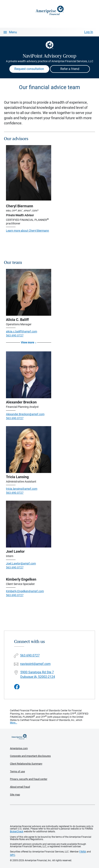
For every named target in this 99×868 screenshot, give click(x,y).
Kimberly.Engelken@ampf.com (25, 591)
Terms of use (17, 771)
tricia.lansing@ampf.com (22, 489)
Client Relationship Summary (26, 764)
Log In (89, 32)
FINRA (83, 852)
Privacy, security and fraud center (29, 779)
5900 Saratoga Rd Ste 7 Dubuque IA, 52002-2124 (38, 674)
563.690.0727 (15, 335)
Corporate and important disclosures (30, 756)
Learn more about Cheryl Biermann (27, 231)
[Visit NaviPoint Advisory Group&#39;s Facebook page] (17, 687)
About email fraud (20, 787)
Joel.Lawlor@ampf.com (21, 563)
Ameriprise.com (19, 748)
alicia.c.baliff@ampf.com (22, 331)
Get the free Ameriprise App (53, 815)
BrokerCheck (17, 832)
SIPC (13, 855)
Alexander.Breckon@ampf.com (25, 414)
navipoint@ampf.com (35, 664)
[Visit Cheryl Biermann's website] (29, 173)
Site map (15, 795)
